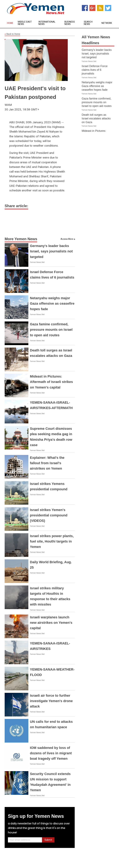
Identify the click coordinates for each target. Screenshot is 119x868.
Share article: (16, 206)
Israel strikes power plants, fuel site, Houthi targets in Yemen (52, 541)
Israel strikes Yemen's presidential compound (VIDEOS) (49, 515)
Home (10, 23)
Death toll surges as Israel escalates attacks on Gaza (96, 118)
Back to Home (12, 34)
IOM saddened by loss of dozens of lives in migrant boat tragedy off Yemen (51, 753)
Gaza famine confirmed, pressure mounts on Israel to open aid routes (51, 330)
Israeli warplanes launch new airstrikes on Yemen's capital (51, 623)
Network (107, 23)
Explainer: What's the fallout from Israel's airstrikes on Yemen (47, 463)
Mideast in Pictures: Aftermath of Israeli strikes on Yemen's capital (51, 382)
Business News (70, 23)
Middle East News (25, 23)
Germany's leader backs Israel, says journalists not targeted (51, 251)
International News (47, 23)
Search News (88, 23)
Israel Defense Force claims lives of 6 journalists (95, 70)
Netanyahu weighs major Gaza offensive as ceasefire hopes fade (52, 303)
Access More (67, 239)
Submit (48, 840)
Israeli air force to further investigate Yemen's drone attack (51, 701)
